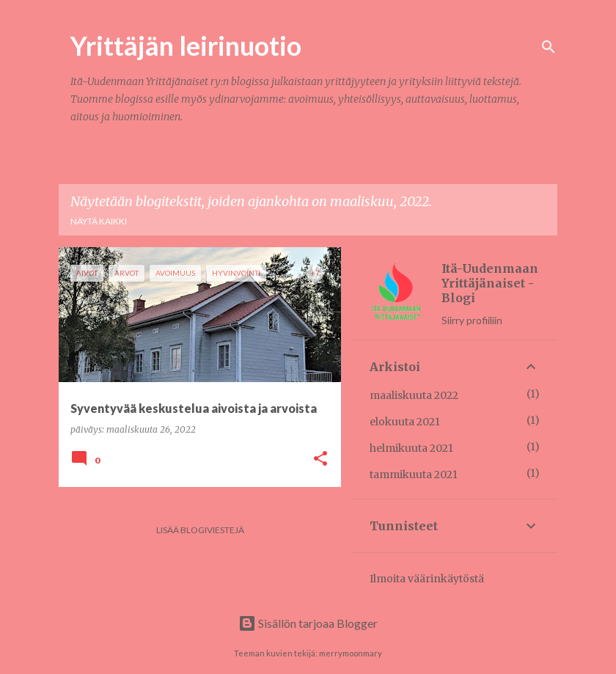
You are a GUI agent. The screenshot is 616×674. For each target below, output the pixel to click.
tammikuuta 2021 (414, 475)
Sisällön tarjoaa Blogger (308, 623)
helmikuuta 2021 (411, 448)
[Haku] (549, 47)
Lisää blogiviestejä (200, 530)
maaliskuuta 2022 (414, 395)
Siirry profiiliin (472, 320)
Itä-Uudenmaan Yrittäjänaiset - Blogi (490, 283)
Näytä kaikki (99, 221)
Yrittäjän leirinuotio (186, 45)
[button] (320, 459)
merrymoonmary (351, 653)
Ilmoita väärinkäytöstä (427, 579)
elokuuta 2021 (405, 422)
